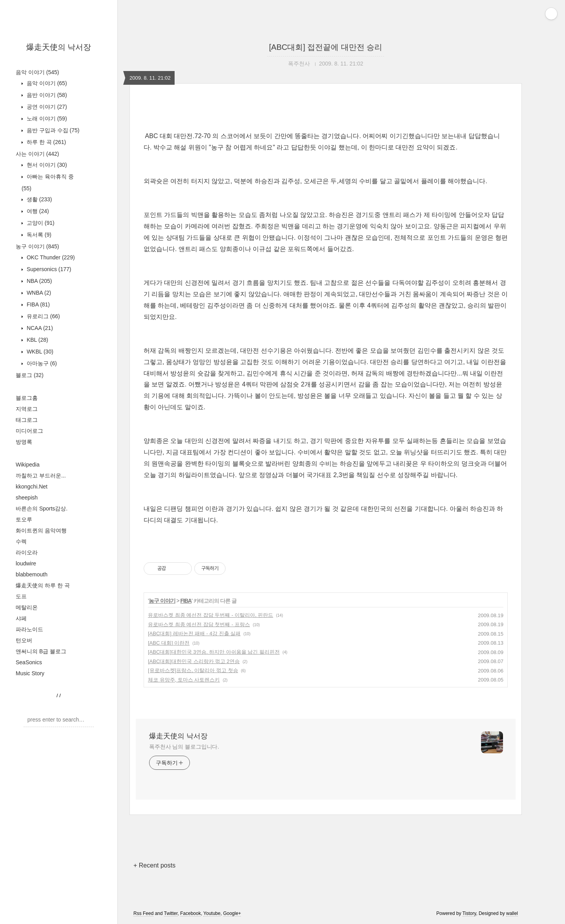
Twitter (171, 913)
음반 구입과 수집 (52, 130)
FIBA (37, 304)
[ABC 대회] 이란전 (169, 643)
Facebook (190, 913)
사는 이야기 (37, 154)
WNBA (38, 293)
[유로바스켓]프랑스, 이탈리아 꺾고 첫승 (193, 670)
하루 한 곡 (46, 142)
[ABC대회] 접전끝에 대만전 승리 (326, 47)
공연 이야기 (46, 107)
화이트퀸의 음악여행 (41, 530)
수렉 (21, 541)
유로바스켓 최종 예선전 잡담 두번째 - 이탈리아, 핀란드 (211, 615)
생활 (38, 199)
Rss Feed (143, 913)
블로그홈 (27, 398)
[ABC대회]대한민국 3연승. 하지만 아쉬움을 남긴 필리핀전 (214, 652)
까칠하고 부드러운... (41, 476)
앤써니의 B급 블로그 (41, 651)
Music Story (30, 673)
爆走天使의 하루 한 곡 (43, 585)
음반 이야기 (46, 95)
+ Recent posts (154, 865)
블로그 (30, 375)
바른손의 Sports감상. (42, 508)
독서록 (38, 235)
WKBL (39, 352)
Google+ (232, 913)
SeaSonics (29, 662)
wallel (512, 913)
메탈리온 (27, 607)
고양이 (40, 223)
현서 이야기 (46, 165)
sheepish (27, 498)
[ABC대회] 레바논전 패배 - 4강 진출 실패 (194, 633)
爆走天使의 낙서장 (59, 47)
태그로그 (27, 420)
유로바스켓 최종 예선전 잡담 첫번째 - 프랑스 (199, 624)
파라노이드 (29, 629)
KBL (37, 340)
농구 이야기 (37, 246)
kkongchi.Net (32, 487)
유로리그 (43, 316)
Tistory (469, 913)
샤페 (21, 618)
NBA (38, 281)
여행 (37, 211)
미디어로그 (29, 431)
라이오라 (27, 552)
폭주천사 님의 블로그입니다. (184, 747)
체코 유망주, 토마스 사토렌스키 (184, 680)
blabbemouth (32, 574)
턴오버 (24, 640)
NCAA (39, 328)
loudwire (26, 563)
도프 (21, 596)
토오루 (24, 519)
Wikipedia (28, 465)
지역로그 (27, 409)
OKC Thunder (50, 257)
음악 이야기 (37, 72)
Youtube (212, 913)
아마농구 (41, 363)
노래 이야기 (46, 118)
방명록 (24, 442)
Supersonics (48, 269)
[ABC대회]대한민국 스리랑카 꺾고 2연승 (194, 661)
